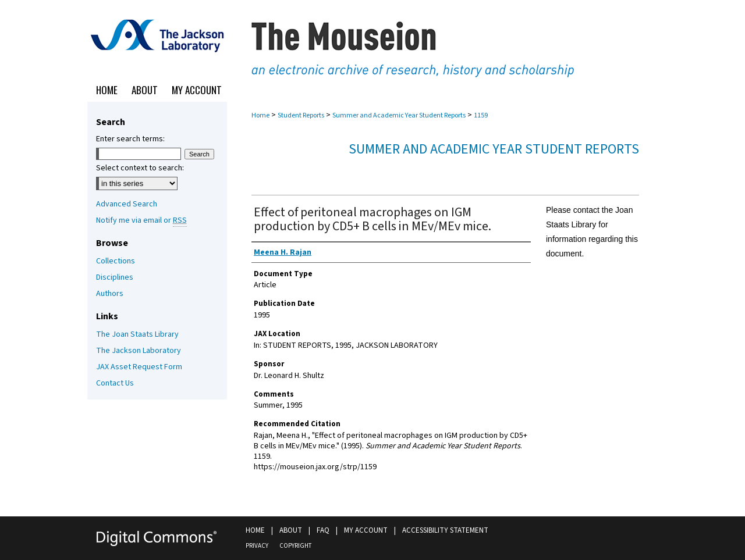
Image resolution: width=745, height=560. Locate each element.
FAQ (323, 530)
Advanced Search (127, 204)
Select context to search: (140, 168)
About (291, 530)
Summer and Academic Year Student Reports (399, 115)
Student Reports (301, 115)
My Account (366, 530)
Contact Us (115, 383)
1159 (481, 115)
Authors (110, 294)
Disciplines (115, 277)
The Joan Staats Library (137, 334)
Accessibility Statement (445, 530)
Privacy (257, 546)
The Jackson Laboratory (139, 351)
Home (260, 115)
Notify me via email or (141, 220)
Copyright (295, 546)
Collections (116, 261)
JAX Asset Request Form (139, 367)
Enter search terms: (130, 139)
